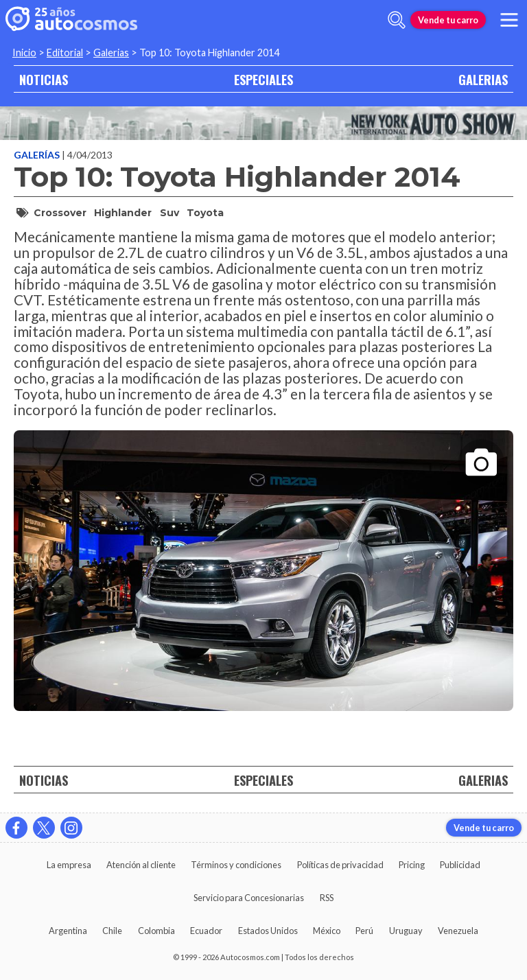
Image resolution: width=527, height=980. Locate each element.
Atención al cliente (141, 865)
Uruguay (406, 931)
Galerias (111, 52)
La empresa (69, 865)
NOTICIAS (44, 79)
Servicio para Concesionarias (249, 898)
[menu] (509, 20)
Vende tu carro (448, 20)
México (327, 931)
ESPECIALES (263, 79)
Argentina (68, 931)
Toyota (205, 213)
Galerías (38, 155)
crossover (60, 213)
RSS (327, 898)
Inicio (24, 52)
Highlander (123, 213)
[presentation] (263, 559)
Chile (112, 931)
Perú (364, 931)
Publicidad (460, 865)
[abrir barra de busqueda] (397, 20)
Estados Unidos (268, 931)
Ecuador (206, 931)
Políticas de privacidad (340, 865)
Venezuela (458, 931)
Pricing (412, 865)
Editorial (65, 52)
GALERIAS (483, 79)
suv (169, 213)
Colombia (156, 931)
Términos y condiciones (236, 865)
